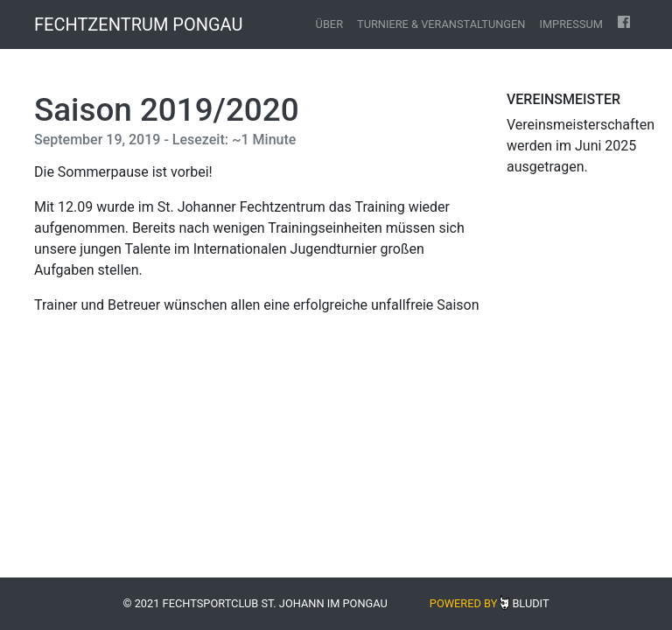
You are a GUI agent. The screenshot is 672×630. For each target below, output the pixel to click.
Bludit (530, 603)
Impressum (571, 24)
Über (329, 24)
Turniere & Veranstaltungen (441, 24)
